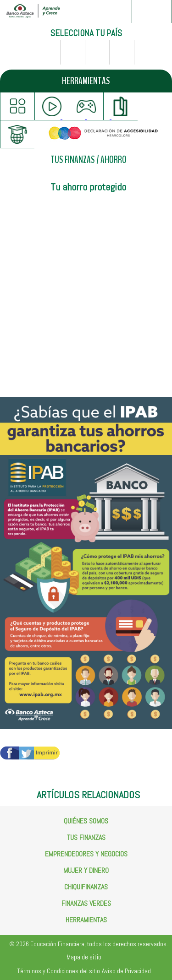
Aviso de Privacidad (126, 971)
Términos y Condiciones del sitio (58, 971)
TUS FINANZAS (73, 160)
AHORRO (114, 160)
